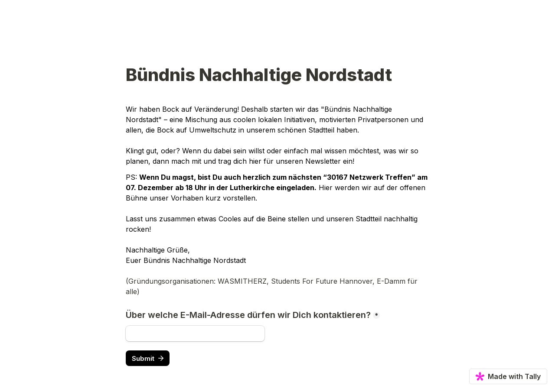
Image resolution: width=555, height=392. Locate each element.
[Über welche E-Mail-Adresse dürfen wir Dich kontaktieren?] (195, 334)
